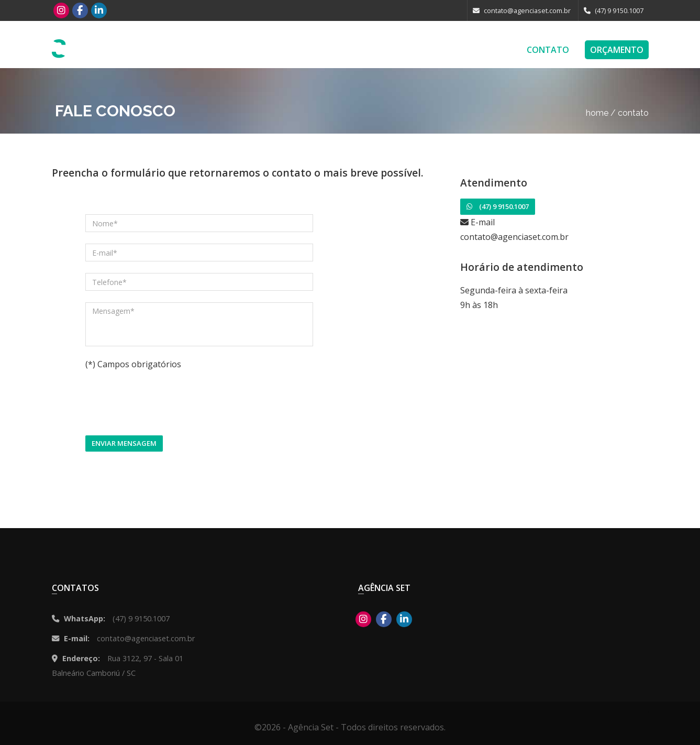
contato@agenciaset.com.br (522, 10)
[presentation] (165, 403)
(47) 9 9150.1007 (614, 10)
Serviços (338, 50)
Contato (548, 50)
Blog (447, 50)
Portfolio (397, 50)
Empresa (493, 50)
